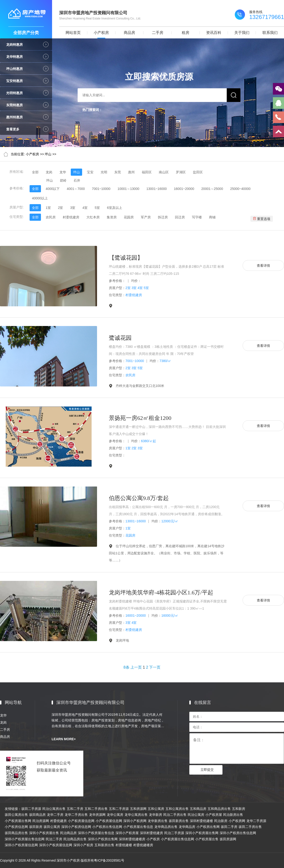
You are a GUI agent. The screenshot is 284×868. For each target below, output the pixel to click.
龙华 (63, 172)
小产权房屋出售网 (18, 821)
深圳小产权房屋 (127, 833)
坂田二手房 (229, 827)
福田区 (147, 172)
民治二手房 (54, 839)
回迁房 (180, 217)
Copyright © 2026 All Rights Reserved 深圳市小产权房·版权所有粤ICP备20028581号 (62, 860)
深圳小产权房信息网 (76, 827)
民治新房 (221, 821)
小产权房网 (237, 821)
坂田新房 (36, 827)
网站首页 (73, 33)
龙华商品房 (187, 827)
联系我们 (270, 33)
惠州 (131, 172)
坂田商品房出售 (16, 833)
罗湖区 (181, 172)
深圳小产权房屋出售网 (202, 833)
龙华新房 (155, 815)
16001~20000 (184, 189)
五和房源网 (138, 809)
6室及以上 (115, 208)
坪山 (48, 154)
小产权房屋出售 (207, 839)
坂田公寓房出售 (16, 815)
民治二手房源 (174, 833)
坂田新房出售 (179, 821)
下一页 (155, 667)
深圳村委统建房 (151, 833)
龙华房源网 (97, 815)
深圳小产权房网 (135, 821)
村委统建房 (71, 217)
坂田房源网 (228, 839)
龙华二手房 (55, 815)
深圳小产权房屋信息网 (21, 845)
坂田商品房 (37, 815)
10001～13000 (129, 189)
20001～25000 (212, 189)
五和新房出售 (104, 845)
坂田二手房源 (31, 809)
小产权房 (101, 33)
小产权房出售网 (208, 827)
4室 (85, 208)
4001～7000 (76, 189)
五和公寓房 (156, 809)
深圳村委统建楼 (201, 821)
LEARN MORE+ (64, 739)
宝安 (90, 172)
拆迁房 (163, 217)
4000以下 (53, 189)
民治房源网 (41, 821)
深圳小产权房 (83, 845)
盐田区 (198, 172)
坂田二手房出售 (250, 827)
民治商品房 (68, 833)
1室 (48, 208)
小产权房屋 (214, 815)
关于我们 (242, 33)
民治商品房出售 (75, 839)
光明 (104, 172)
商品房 (129, 33)
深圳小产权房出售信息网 (238, 833)
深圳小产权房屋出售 (44, 833)
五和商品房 (198, 809)
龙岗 (49, 172)
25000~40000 (240, 189)
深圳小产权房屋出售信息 (96, 833)
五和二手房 (75, 809)
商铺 (212, 217)
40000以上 (40, 198)
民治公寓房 (196, 815)
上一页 (136, 667)
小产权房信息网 (16, 827)
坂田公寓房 (52, 827)
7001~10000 (101, 189)
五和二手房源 (119, 809)
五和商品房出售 (219, 809)
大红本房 (93, 217)
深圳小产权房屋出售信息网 (25, 839)
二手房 (158, 33)
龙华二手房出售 (76, 815)
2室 (61, 208)
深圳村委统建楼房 (132, 839)
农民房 (51, 217)
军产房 (146, 217)
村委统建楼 (124, 845)
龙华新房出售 (158, 821)
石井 (77, 180)
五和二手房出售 (96, 809)
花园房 (129, 217)
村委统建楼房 (143, 845)
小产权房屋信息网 (81, 821)
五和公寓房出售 (177, 809)
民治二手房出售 (175, 815)
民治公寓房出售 (54, 809)
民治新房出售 (233, 815)
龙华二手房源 (256, 821)
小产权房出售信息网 (107, 827)
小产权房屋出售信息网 (177, 839)
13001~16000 (156, 189)
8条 (126, 667)
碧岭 (63, 180)
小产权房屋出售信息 (138, 827)
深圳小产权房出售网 (103, 839)
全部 (35, 172)
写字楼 (197, 217)
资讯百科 (214, 33)
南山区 (164, 172)
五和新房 (239, 809)
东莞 (118, 172)
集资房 (112, 217)
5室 (97, 208)
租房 (186, 33)
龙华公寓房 (115, 815)
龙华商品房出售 (166, 827)
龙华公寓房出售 (136, 815)
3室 (73, 208)
